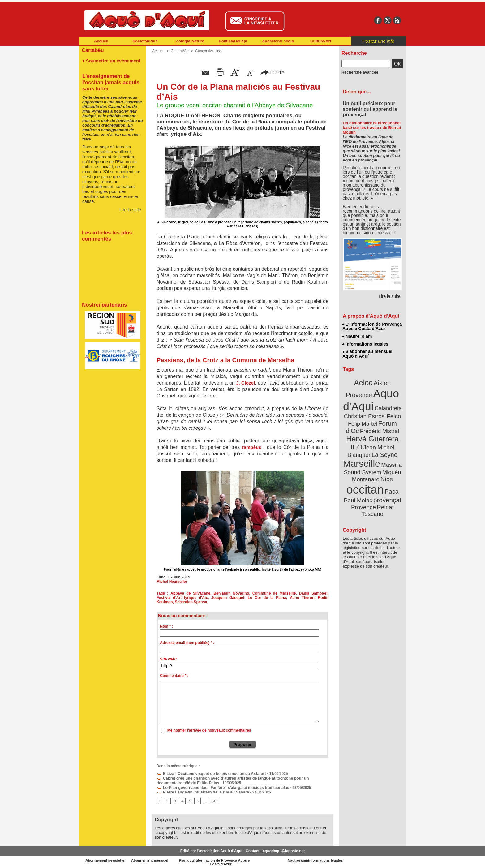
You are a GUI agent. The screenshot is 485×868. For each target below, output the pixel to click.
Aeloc (364, 381)
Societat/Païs (145, 41)
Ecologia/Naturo (189, 41)
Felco (393, 413)
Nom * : (166, 626)
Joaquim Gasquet (210, 598)
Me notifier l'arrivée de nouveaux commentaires (209, 730)
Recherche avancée (359, 72)
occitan (365, 483)
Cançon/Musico (207, 51)
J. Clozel (245, 383)
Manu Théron (283, 598)
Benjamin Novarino (224, 593)
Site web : (169, 659)
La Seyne (384, 449)
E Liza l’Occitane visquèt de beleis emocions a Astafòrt (208, 773)
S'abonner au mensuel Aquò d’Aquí (367, 353)
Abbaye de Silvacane (187, 593)
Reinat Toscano (377, 503)
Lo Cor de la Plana (249, 598)
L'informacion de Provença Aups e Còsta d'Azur (372, 326)
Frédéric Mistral (379, 427)
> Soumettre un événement (110, 61)
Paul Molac (359, 493)
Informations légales (365, 343)
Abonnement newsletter (107, 859)
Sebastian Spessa (172, 602)
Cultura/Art (321, 41)
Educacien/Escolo (277, 41)
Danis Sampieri (299, 593)
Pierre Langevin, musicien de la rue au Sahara (200, 790)
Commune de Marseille (263, 593)
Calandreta (387, 405)
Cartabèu (92, 50)
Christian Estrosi (365, 413)
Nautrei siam (357, 336)
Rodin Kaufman (313, 598)
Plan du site (215, 859)
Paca (391, 485)
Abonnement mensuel (161, 859)
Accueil (101, 41)
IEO (357, 442)
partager (272, 72)
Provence (364, 500)
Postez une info (378, 41)
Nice (386, 473)
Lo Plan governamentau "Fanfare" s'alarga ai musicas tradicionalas (219, 786)
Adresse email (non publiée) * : (187, 643)
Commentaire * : (174, 676)
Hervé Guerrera (372, 434)
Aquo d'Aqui (371, 397)
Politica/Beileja (233, 41)
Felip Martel (363, 420)
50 (213, 799)
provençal (386, 493)
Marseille (362, 458)
